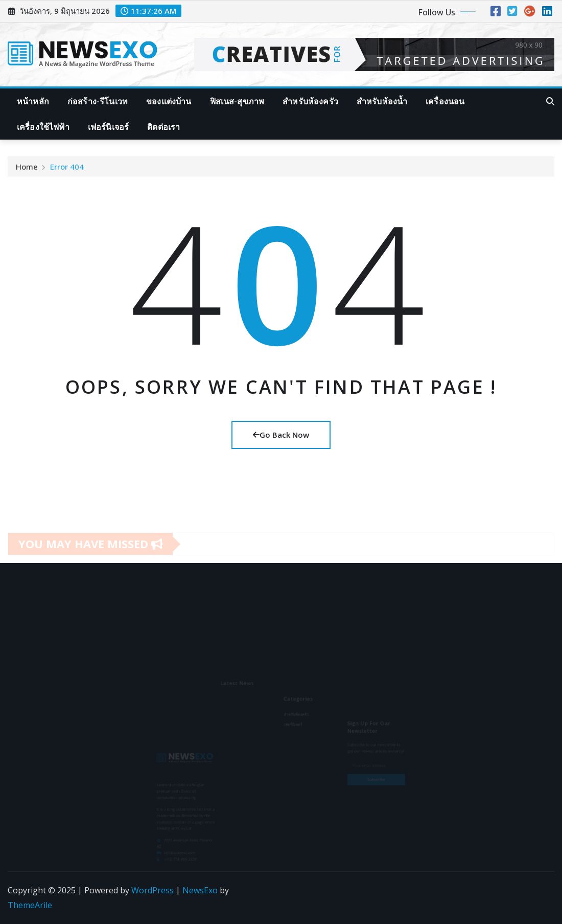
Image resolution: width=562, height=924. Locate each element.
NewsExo (200, 890)
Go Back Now (281, 435)
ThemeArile (30, 905)
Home (27, 169)
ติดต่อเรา (163, 127)
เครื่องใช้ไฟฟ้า (43, 127)
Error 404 (67, 169)
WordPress (153, 890)
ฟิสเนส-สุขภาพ (237, 101)
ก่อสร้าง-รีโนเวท (98, 101)
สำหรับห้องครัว (310, 101)
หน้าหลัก (33, 101)
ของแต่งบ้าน (169, 101)
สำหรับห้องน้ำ (382, 101)
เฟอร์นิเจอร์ (108, 127)
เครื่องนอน (445, 101)
